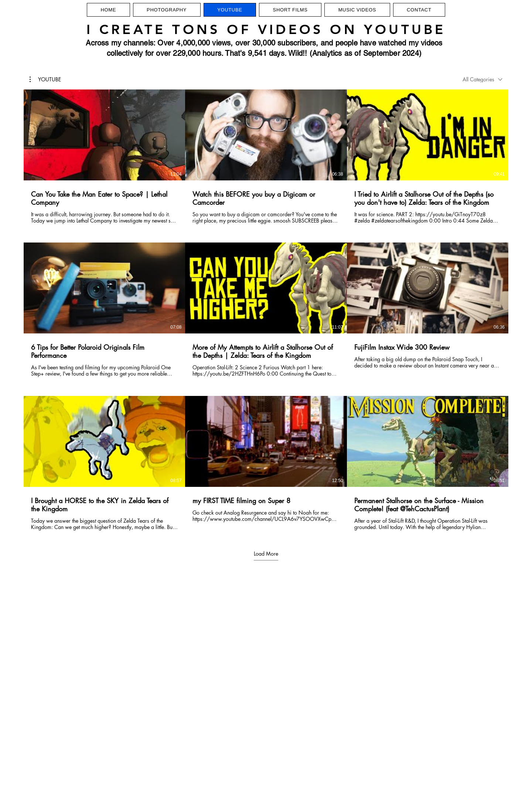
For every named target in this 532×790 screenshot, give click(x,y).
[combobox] (482, 79)
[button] (45, 79)
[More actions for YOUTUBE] (45, 79)
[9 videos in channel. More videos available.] (266, 310)
